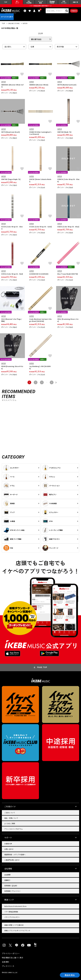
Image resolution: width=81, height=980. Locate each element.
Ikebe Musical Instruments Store (15, 906)
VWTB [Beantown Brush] (10, 132)
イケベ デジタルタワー (12, 917)
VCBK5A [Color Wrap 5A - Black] (68, 180)
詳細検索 (74, 11)
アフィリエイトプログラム (13, 829)
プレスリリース (8, 966)
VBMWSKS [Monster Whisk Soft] (12, 86)
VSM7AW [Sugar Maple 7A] (11, 179)
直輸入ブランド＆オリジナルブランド (17, 930)
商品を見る (70, 975)
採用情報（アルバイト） (13, 891)
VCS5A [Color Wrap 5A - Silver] (12, 228)
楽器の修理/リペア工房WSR (14, 925)
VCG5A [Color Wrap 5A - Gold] (40, 227)
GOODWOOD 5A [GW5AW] (39, 274)
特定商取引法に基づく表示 (13, 958)
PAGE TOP (42, 667)
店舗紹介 (7, 880)
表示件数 (60, 47)
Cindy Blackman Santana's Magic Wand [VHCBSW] (40, 320)
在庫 (32, 47)
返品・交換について (11, 818)
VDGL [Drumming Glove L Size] (68, 320)
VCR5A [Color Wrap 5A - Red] (12, 274)
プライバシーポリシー (11, 953)
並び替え (8, 47)
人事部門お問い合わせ (12, 860)
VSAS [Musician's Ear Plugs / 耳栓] (12, 320)
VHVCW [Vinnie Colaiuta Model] (40, 180)
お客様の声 (8, 844)
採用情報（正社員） (11, 886)
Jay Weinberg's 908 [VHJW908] (40, 367)
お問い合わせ (9, 849)
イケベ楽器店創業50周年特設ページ (40, 6)
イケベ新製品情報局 (11, 912)
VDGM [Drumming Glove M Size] (12, 367)
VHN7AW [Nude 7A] (64, 132)
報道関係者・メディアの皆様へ (15, 854)
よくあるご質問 (10, 823)
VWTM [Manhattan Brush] (67, 85)
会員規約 (5, 962)
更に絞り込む (36, 39)
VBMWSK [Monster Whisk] (39, 85)
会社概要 (7, 875)
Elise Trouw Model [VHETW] (68, 274)
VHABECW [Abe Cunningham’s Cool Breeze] (40, 133)
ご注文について (10, 813)
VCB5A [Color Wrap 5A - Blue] (68, 227)
